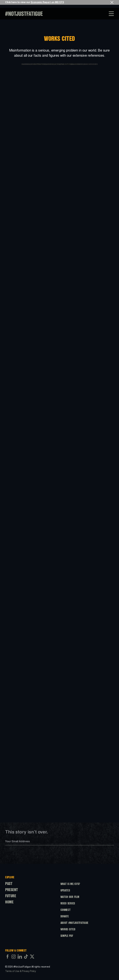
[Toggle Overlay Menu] (112, 14)
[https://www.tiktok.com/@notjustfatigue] (26, 959)
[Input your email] (59, 841)
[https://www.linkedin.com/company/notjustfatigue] (20, 959)
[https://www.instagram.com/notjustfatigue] (14, 959)
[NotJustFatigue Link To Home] (24, 14)
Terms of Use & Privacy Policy (20, 974)
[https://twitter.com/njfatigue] (32, 959)
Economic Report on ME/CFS (47, 2)
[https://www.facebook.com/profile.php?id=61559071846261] (8, 959)
